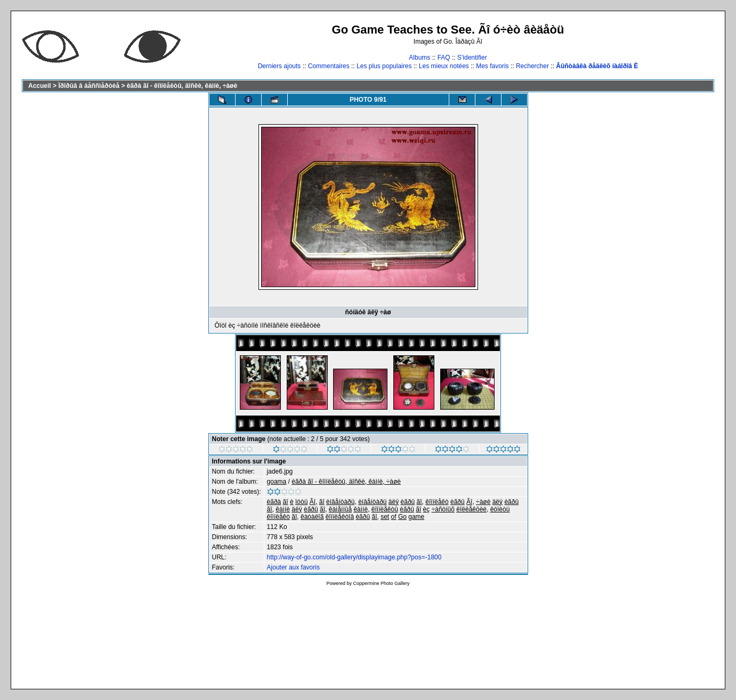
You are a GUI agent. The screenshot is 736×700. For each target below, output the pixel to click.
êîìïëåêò (437, 502)
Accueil (40, 86)
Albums (419, 58)
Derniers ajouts (280, 66)
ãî (286, 502)
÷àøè (483, 502)
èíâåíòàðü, (341, 502)
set (385, 517)
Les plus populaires (384, 66)
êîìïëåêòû (385, 509)
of (394, 517)
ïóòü (301, 502)
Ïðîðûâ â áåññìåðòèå (89, 86)
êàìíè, (361, 509)
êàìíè (283, 509)
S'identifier (472, 58)
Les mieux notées (444, 66)
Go (402, 517)
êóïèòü (500, 509)
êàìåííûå (340, 509)
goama (277, 482)
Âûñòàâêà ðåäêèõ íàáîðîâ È (597, 66)
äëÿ (394, 502)
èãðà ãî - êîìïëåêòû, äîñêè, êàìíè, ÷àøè (182, 86)
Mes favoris (492, 66)
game (416, 517)
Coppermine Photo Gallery (381, 583)
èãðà (274, 502)
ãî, (420, 502)
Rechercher (532, 66)
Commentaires (329, 66)
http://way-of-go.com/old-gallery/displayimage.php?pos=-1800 (354, 557)
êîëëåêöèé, (472, 509)
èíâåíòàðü (372, 502)
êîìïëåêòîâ (340, 517)
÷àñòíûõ (443, 509)
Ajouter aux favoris (293, 567)
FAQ (444, 58)
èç (427, 509)
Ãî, (314, 502)
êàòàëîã (312, 517)
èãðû (408, 502)
